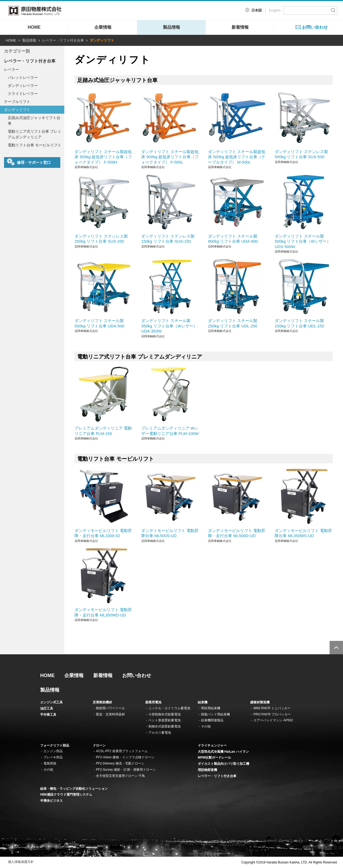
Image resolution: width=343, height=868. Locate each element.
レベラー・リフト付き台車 (63, 40)
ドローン (99, 745)
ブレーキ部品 (53, 757)
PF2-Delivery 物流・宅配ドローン (120, 763)
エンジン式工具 (51, 702)
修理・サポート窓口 (29, 162)
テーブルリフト (17, 102)
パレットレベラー (23, 77)
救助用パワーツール (110, 708)
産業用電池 (153, 702)
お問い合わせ (315, 27)
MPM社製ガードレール (214, 758)
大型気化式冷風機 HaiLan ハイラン (223, 752)
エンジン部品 (53, 751)
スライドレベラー (23, 94)
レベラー (12, 69)
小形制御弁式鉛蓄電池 (165, 714)
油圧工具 (47, 708)
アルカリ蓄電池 (160, 733)
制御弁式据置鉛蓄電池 (165, 726)
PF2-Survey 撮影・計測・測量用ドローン (126, 770)
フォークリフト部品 (55, 745)
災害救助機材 (102, 702)
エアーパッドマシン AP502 (273, 720)
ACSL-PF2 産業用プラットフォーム (122, 751)
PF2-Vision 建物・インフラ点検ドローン (125, 757)
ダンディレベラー (23, 86)
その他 (206, 726)
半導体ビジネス (51, 801)
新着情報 (240, 27)
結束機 (203, 702)
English (275, 10)
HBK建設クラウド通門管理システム (66, 795)
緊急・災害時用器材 (110, 714)
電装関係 (50, 763)
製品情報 (171, 27)
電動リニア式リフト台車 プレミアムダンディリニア (35, 134)
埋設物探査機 (207, 770)
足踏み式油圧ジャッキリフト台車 (34, 121)
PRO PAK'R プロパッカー (272, 714)
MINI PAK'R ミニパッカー (272, 708)
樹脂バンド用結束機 (215, 714)
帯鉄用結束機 (211, 708)
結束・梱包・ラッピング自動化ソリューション (74, 789)
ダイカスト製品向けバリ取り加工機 (223, 764)
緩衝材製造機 (260, 702)
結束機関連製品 (212, 720)
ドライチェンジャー (212, 745)
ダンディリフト (17, 110)
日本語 (257, 10)
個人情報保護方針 (21, 862)
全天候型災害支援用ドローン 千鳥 (120, 776)
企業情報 (103, 27)
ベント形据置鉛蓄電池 (165, 720)
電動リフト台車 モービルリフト (35, 145)
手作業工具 (48, 715)
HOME (34, 27)
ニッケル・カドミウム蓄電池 (169, 708)
